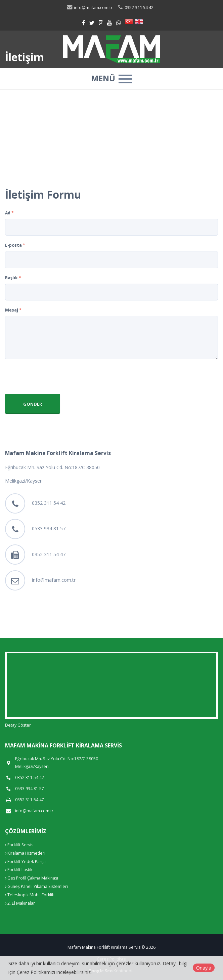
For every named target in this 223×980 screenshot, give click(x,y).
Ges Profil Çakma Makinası (32, 878)
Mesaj (13, 310)
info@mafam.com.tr (54, 580)
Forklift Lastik (19, 870)
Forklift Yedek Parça (25, 862)
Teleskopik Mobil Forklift (30, 895)
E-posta (15, 245)
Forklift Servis (19, 845)
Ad (9, 213)
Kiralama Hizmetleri (25, 853)
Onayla (204, 968)
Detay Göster (18, 725)
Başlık (13, 278)
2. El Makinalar (20, 903)
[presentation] (56, 377)
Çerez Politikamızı (36, 972)
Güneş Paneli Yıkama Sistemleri (36, 886)
